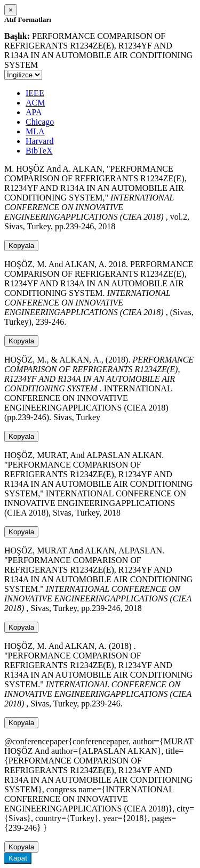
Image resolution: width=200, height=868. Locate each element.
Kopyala (21, 246)
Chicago (40, 122)
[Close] (11, 10)
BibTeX (39, 151)
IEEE (35, 93)
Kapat (18, 858)
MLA (35, 131)
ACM (35, 103)
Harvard (39, 141)
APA (34, 112)
